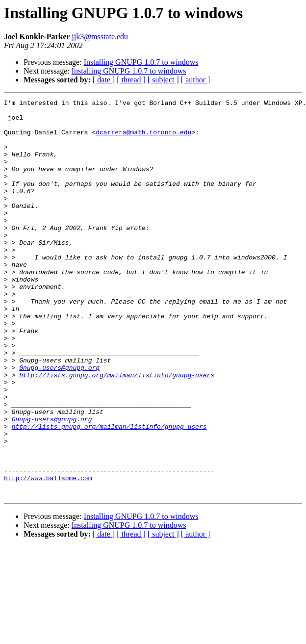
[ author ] (196, 80)
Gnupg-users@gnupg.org (59, 422)
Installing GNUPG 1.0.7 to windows (141, 62)
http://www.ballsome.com (48, 554)
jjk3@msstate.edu (100, 37)
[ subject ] (163, 80)
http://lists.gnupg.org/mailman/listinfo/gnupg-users (117, 431)
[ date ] (104, 80)
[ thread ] (131, 80)
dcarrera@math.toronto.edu (143, 139)
